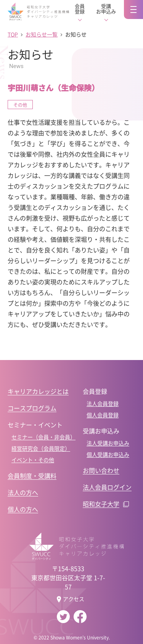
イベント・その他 (33, 460)
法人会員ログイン (107, 487)
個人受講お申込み (108, 454)
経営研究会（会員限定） (41, 448)
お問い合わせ (101, 470)
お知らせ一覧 (42, 34)
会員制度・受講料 (32, 476)
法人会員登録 (103, 403)
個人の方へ (23, 509)
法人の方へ (23, 492)
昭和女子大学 (101, 504)
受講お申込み (106, 9)
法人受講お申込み (108, 443)
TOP (13, 34)
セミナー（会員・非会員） (43, 437)
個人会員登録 (103, 415)
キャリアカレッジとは (38, 391)
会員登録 (80, 9)
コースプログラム (32, 408)
